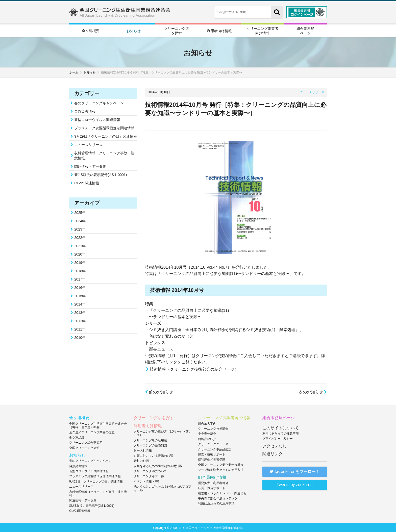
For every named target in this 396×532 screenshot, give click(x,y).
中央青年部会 (207, 433)
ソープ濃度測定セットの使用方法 (221, 469)
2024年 (80, 220)
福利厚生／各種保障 (212, 459)
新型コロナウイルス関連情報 (97, 119)
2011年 (80, 328)
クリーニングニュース (213, 443)
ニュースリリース (312, 91)
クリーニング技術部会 (213, 428)
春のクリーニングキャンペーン (99, 102)
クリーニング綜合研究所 (86, 442)
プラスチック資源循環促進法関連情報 (104, 127)
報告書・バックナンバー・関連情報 (222, 492)
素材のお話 (141, 460)
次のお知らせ (313, 391)
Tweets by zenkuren (294, 484)
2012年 (80, 320)
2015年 (80, 295)
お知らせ (134, 31)
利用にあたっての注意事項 (216, 503)
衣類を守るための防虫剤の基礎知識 (158, 465)
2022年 (80, 237)
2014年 (80, 303)
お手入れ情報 (143, 450)
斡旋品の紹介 (207, 438)
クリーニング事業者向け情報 (262, 30)
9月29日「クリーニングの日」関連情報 (105, 136)
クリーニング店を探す (177, 30)
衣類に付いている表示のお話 (153, 455)
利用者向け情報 (219, 31)
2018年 (80, 270)
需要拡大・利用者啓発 (213, 482)
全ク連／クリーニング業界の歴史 (92, 432)
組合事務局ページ (305, 30)
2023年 (80, 229)
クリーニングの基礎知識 (150, 445)
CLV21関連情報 (87, 182)
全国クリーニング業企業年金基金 (221, 464)
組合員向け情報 (212, 476)
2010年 (80, 337)
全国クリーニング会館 (84, 447)
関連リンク (273, 453)
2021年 (80, 245)
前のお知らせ (159, 391)
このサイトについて (281, 427)
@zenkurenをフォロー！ (295, 471)
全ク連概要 (91, 31)
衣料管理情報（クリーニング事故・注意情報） (104, 155)
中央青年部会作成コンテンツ (218, 498)
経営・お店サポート (212, 487)
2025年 (80, 212)
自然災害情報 (85, 111)
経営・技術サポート (212, 454)
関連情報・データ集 (90, 166)
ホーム (74, 72)
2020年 (80, 254)
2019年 (80, 262)
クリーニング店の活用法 (150, 439)
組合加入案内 (207, 423)
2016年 (80, 287)
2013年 (80, 312)
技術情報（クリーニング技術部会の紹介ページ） (194, 369)
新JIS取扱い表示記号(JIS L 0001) (101, 174)
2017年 (80, 278)
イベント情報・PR (146, 481)
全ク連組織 (77, 437)
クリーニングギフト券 (149, 475)
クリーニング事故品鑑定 (215, 448)
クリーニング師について (150, 470)
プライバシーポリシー (278, 438)
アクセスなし (275, 445)
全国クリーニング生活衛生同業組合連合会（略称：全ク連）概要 (98, 424)
